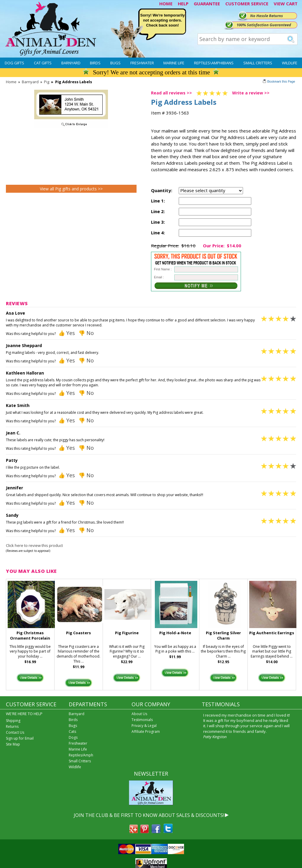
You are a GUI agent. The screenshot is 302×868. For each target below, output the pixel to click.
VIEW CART (286, 4)
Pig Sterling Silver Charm (223, 636)
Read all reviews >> (171, 93)
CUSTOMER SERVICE (247, 4)
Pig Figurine (127, 633)
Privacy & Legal (144, 726)
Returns (12, 726)
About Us (139, 714)
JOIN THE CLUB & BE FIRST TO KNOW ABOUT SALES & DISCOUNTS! (149, 815)
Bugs (115, 63)
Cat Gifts (43, 63)
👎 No (86, 333)
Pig (47, 82)
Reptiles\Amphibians (214, 63)
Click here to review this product (34, 545)
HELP (183, 4)
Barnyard (71, 63)
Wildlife (290, 63)
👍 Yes (67, 333)
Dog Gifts (14, 63)
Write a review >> (251, 93)
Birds (95, 63)
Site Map (13, 744)
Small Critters (258, 63)
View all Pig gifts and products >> (71, 189)
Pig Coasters (78, 633)
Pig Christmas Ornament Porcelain (30, 636)
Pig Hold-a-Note (175, 633)
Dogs (73, 737)
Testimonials (142, 720)
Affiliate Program (146, 731)
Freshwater (142, 63)
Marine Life (174, 63)
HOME (166, 4)
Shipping (13, 721)
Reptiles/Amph (81, 755)
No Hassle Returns (266, 16)
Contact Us (15, 732)
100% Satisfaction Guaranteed (264, 25)
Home (11, 82)
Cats (72, 731)
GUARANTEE (207, 4)
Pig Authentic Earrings (272, 633)
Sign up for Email (20, 738)
